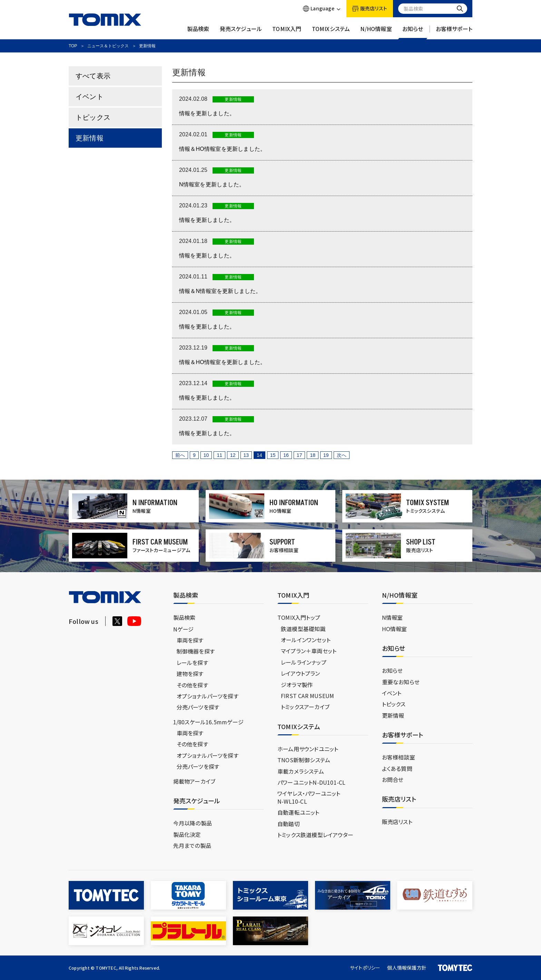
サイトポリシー (365, 968)
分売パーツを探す (198, 707)
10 (206, 455)
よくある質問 (397, 768)
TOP (73, 46)
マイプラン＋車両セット (309, 651)
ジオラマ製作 (297, 685)
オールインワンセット (306, 640)
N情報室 (392, 617)
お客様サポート (454, 32)
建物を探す (190, 674)
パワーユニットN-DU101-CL (311, 782)
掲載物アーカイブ (194, 781)
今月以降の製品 (193, 823)
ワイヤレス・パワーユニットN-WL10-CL (309, 797)
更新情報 (90, 138)
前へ (180, 455)
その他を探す (192, 685)
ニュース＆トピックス (108, 46)
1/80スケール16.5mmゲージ (208, 722)
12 (233, 455)
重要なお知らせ (401, 682)
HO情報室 (395, 629)
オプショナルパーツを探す (208, 696)
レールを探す (192, 663)
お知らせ (413, 32)
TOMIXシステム (331, 32)
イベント (90, 97)
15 (273, 455)
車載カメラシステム (301, 771)
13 (246, 455)
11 (219, 455)
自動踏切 (289, 824)
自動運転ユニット (298, 812)
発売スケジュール (241, 32)
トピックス (93, 117)
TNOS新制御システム (304, 760)
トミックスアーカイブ (305, 707)
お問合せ (393, 780)
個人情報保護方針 (407, 968)
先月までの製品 (192, 845)
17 (299, 455)
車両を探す (190, 640)
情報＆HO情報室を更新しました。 (222, 149)
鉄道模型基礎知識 (303, 629)
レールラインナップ (304, 662)
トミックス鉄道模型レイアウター (315, 835)
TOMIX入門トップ (299, 617)
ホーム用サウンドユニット (308, 749)
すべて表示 (93, 76)
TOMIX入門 (287, 32)
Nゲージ (184, 629)
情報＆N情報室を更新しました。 (220, 291)
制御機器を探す (196, 651)
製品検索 (198, 32)
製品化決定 (187, 834)
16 (286, 455)
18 (313, 455)
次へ (342, 455)
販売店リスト (397, 822)
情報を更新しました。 (207, 113)
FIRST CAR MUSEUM (307, 696)
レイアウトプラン (301, 673)
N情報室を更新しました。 (212, 184)
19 (326, 455)
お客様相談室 (399, 757)
